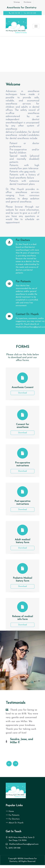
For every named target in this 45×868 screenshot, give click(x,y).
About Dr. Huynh (15, 823)
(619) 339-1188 (16, 13)
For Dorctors (13, 819)
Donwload (22, 393)
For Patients (12, 815)
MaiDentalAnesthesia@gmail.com (24, 844)
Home (10, 811)
